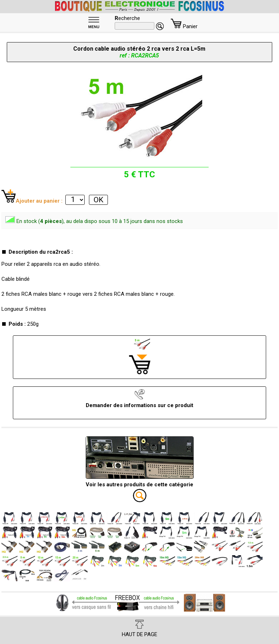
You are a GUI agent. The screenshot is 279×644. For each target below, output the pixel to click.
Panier (184, 26)
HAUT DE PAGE (139, 629)
